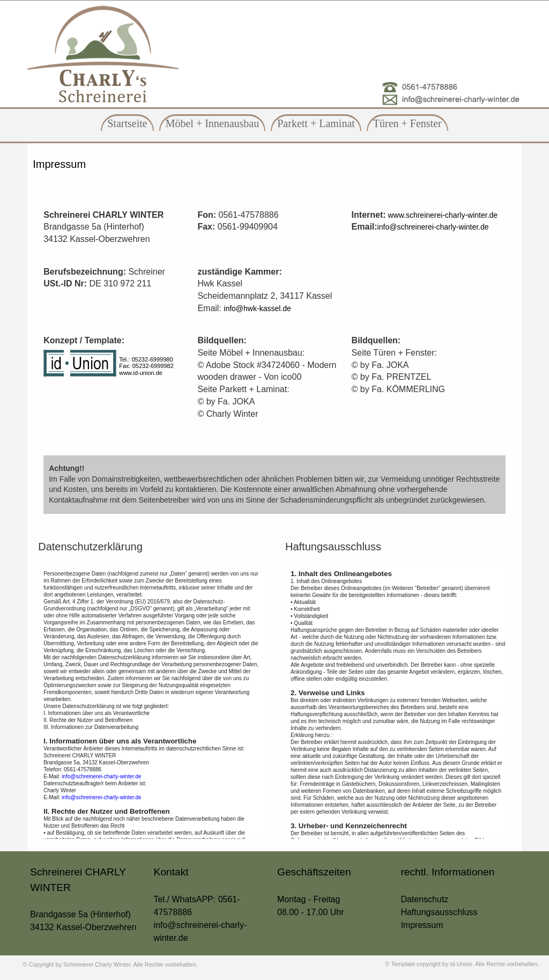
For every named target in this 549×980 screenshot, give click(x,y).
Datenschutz (424, 899)
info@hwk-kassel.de (257, 308)
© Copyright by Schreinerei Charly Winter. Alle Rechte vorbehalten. (110, 964)
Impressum (59, 164)
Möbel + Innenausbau (213, 123)
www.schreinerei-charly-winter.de (442, 215)
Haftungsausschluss (439, 912)
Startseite (127, 123)
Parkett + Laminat (316, 123)
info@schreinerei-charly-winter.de (433, 227)
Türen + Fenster (407, 123)
